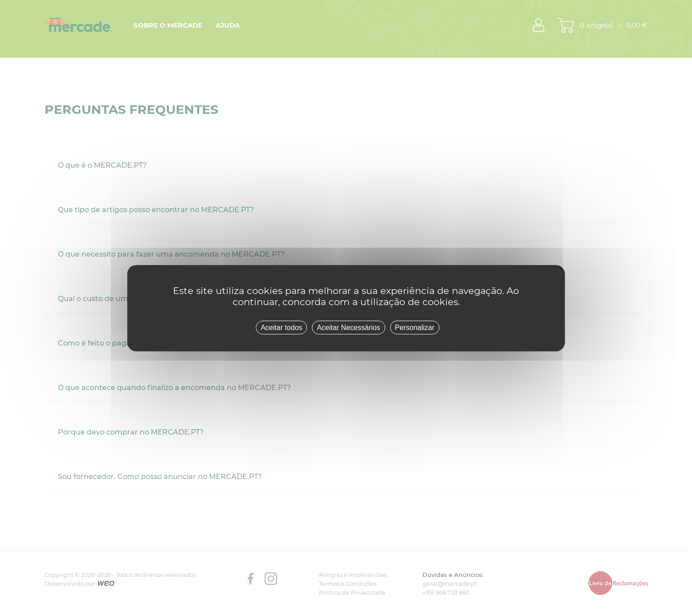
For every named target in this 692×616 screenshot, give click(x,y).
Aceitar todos (281, 327)
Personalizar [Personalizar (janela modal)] (415, 327)
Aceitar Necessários (349, 327)
